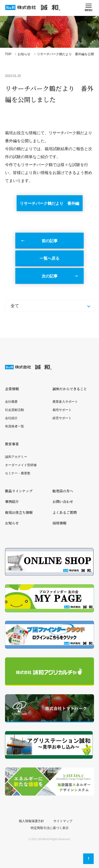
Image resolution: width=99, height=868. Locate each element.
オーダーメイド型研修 (21, 465)
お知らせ (24, 54)
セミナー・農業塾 (18, 473)
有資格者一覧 (15, 426)
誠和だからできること (70, 389)
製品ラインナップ (19, 491)
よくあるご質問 (65, 512)
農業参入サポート (65, 402)
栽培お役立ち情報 (19, 512)
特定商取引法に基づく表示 (50, 828)
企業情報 (12, 389)
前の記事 (50, 241)
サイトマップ (63, 821)
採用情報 (59, 523)
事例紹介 (12, 502)
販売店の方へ (63, 491)
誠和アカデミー (16, 457)
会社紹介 (11, 418)
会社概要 (11, 402)
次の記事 (50, 276)
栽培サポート (62, 410)
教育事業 (12, 444)
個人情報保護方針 (31, 821)
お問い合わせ (63, 502)
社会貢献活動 (15, 410)
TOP (8, 54)
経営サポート (62, 418)
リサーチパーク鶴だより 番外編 (49, 203)
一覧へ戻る (49, 258)
